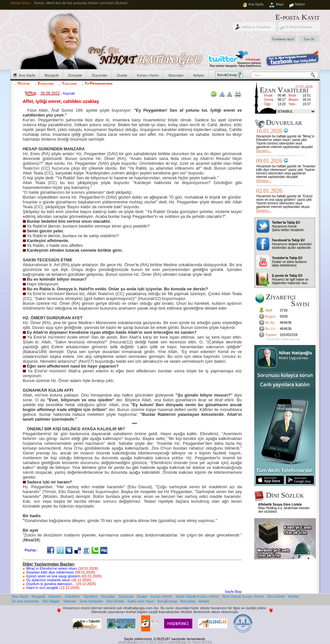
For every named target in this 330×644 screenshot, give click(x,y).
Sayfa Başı (233, 592)
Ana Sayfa (256, 4)
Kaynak (69, 93)
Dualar (122, 75)
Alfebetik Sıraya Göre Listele (280, 504)
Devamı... (264, 151)
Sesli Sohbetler (92, 601)
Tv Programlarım (99, 83)
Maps (280, 4)
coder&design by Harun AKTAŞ (190, 642)
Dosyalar (75, 75)
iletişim (204, 601)
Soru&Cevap (167, 601)
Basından (176, 75)
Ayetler (294, 596)
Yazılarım (69, 83)
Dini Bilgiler (51, 601)
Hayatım (24, 83)
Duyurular (100, 75)
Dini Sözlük (116, 601)
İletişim (300, 4)
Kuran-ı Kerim (148, 75)
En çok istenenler (25, 601)
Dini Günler (276, 596)
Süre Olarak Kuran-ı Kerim (243, 596)
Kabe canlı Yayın (141, 601)
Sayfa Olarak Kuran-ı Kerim (197, 596)
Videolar (70, 601)
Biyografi (52, 75)
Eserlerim (46, 83)
